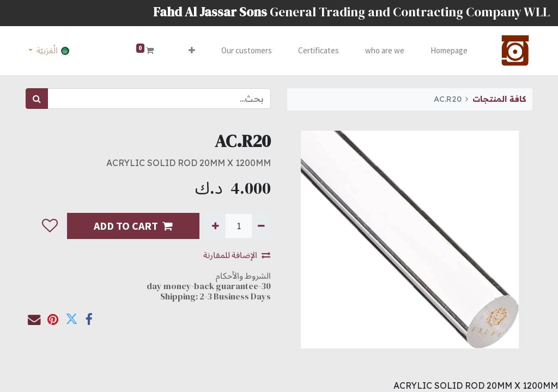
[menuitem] (449, 51)
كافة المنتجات (499, 99)
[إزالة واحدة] (261, 226)
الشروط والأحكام (243, 275)
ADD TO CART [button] (133, 226)
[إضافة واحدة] (216, 226)
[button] (192, 51)
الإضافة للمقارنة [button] (237, 255)
